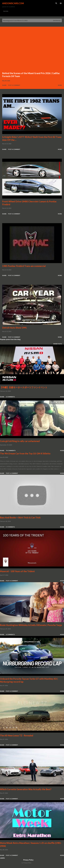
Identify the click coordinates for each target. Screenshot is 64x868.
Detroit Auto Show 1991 (14, 328)
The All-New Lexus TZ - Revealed (17, 735)
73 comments (11, 451)
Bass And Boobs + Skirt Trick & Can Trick (20, 517)
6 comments (10, 397)
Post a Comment (14, 85)
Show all (57, 20)
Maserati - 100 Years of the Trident (17, 571)
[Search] (56, 3)
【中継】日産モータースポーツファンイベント (24, 387)
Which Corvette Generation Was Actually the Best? (26, 789)
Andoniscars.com (13, 3)
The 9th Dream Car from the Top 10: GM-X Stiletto (25, 453)
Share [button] (4, 85)
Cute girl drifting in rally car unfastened (20, 441)
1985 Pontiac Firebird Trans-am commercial (24, 266)
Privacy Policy (27, 863)
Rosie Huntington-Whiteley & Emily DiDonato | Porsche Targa (31, 625)
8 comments (10, 527)
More (60, 85)
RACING (6, 11)
